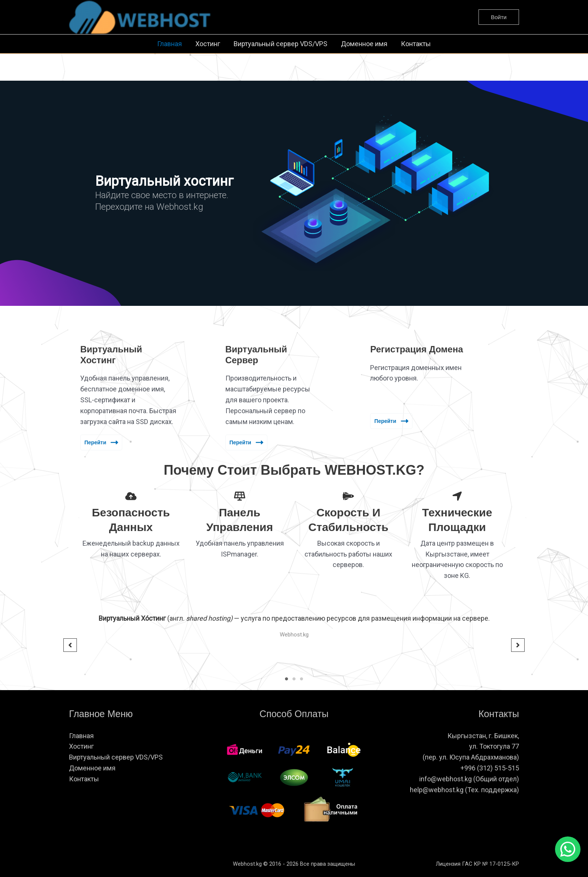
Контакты (416, 44)
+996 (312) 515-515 (490, 768)
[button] (499, 17)
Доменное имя (364, 44)
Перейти (101, 442)
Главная (169, 44)
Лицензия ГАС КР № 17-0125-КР (477, 864)
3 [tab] (301, 679)
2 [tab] (294, 679)
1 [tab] (286, 679)
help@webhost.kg (437, 790)
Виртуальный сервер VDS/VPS (280, 44)
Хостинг (208, 44)
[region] (294, 193)
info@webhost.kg (446, 779)
